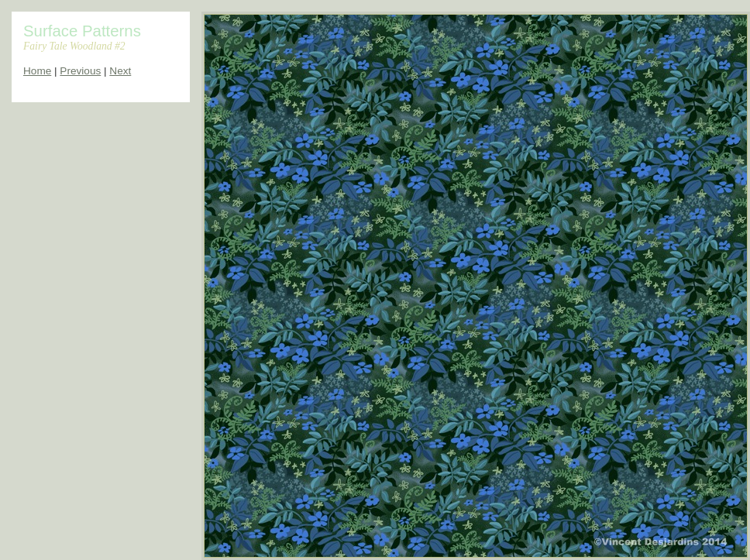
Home (37, 71)
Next (120, 71)
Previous (80, 71)
